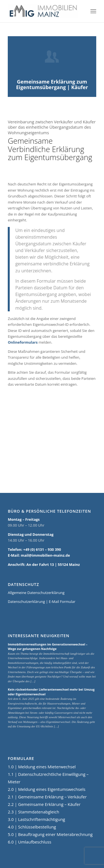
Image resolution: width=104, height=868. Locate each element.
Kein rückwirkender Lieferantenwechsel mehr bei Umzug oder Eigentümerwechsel (51, 692)
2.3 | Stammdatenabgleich (33, 812)
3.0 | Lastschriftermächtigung (36, 819)
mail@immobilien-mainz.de (45, 555)
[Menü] (93, 11)
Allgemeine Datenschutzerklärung (36, 593)
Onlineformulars (23, 342)
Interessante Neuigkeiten (39, 636)
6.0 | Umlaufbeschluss (30, 842)
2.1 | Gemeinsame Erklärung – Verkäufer (47, 797)
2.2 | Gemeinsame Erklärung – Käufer (44, 804)
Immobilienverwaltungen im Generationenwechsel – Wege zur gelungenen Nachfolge (48, 647)
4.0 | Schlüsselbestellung (32, 827)
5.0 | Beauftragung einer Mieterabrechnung (50, 834)
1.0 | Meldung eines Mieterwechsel (42, 767)
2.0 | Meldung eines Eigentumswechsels (47, 789)
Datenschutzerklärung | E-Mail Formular (42, 602)
